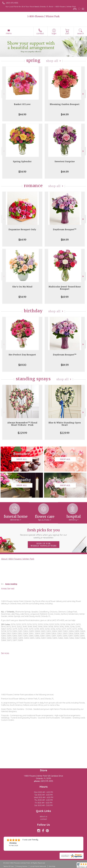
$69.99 (65, 297)
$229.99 (22, 433)
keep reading (11, 584)
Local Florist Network (38, 866)
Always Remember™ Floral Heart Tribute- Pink (22, 424)
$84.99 (65, 240)
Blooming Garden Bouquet (65, 104)
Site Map (52, 866)
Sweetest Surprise (65, 161)
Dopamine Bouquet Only (22, 229)
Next (83, 94)
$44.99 (22, 114)
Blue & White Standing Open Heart (65, 424)
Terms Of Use (8, 866)
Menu (9, 33)
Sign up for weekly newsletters (44, 545)
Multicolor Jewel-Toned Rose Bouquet (65, 288)
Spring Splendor (22, 161)
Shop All (52, 61)
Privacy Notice (22, 866)
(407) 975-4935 (12, 3)
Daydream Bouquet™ (65, 229)
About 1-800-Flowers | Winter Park (18, 559)
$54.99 (22, 172)
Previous (4, 94)
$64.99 (22, 240)
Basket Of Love (22, 104)
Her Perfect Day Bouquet (22, 355)
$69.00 (22, 365)
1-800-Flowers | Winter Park (44, 16)
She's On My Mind (22, 287)
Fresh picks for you (44, 533)
